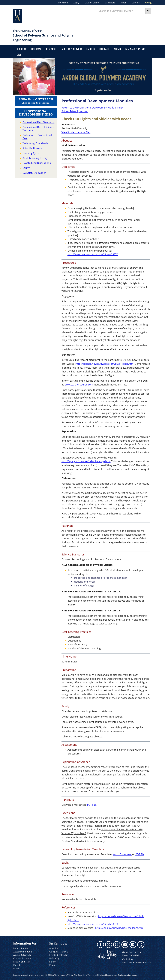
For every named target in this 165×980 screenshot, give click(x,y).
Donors (17, 968)
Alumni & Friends (22, 955)
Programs (37, 49)
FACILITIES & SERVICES (71, 49)
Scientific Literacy (32, 148)
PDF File (140, 854)
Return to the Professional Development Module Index (92, 108)
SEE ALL (141, 944)
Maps (124, 3)
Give (19, 54)
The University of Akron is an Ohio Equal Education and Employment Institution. (106, 975)
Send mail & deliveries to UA (136, 962)
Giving (148, 3)
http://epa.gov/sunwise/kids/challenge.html (86, 461)
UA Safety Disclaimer (34, 173)
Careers (136, 3)
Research (51, 49)
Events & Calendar (59, 955)
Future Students (21, 948)
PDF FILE (92, 805)
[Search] (148, 11)
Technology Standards (35, 143)
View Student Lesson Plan (76, 132)
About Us (22, 49)
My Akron (63, 3)
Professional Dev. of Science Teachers (38, 129)
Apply (76, 3)
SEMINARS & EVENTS (135, 49)
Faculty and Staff (22, 962)
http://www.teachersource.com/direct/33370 (93, 254)
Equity (26, 168)
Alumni (118, 49)
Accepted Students (23, 952)
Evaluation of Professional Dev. (37, 137)
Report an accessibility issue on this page (29, 975)
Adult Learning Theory (35, 158)
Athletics (54, 948)
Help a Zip (54, 958)
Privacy (53, 965)
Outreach (104, 49)
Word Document (122, 854)
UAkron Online (92, 3)
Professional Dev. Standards (38, 122)
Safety (52, 962)
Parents (17, 965)
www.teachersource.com (79, 385)
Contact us (128, 959)
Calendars (110, 3)
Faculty (91, 49)
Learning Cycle (31, 153)
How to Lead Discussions (37, 163)
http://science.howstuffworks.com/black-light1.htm (105, 364)
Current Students (22, 958)
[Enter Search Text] (121, 11)
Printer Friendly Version (75, 111)
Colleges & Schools (59, 952)
